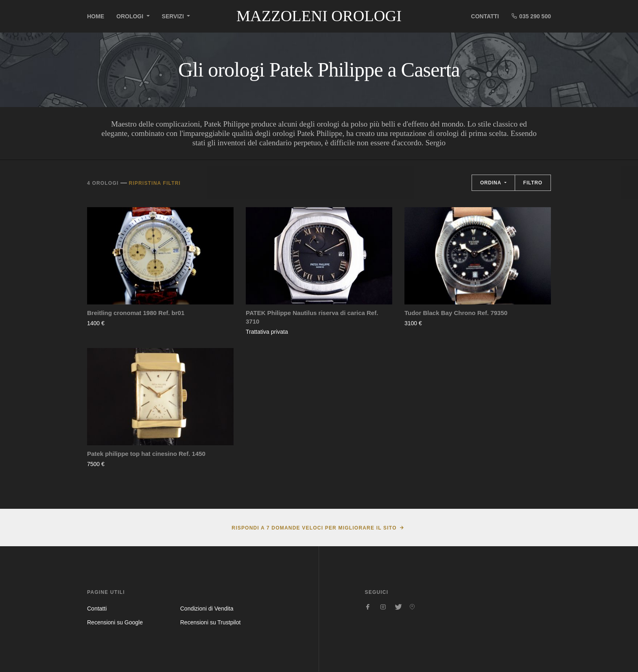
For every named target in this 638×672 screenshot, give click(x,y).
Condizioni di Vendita (207, 609)
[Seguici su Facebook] (368, 607)
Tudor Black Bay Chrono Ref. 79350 (456, 313)
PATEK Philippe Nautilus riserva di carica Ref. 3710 (312, 317)
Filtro (533, 183)
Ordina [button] (492, 183)
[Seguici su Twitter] (398, 607)
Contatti (485, 16)
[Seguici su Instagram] (383, 607)
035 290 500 (531, 16)
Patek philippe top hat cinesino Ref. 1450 (146, 454)
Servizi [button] (174, 16)
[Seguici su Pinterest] (412, 607)
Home (96, 16)
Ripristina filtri (155, 183)
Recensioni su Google (115, 622)
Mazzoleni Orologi (319, 16)
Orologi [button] (131, 16)
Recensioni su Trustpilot (211, 622)
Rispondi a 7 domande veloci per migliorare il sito (314, 528)
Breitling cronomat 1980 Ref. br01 (136, 313)
